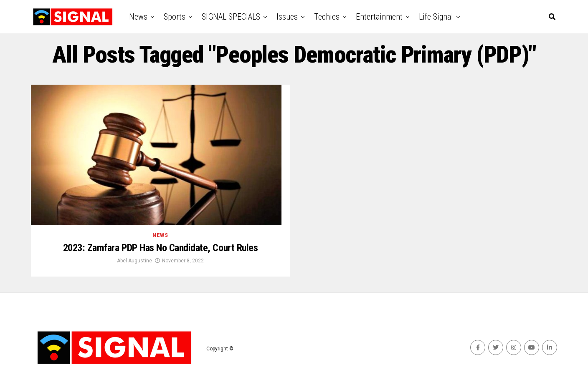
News (138, 17)
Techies (327, 17)
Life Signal (436, 17)
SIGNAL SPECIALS (231, 17)
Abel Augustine (134, 261)
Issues (287, 17)
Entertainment (379, 17)
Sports (175, 17)
